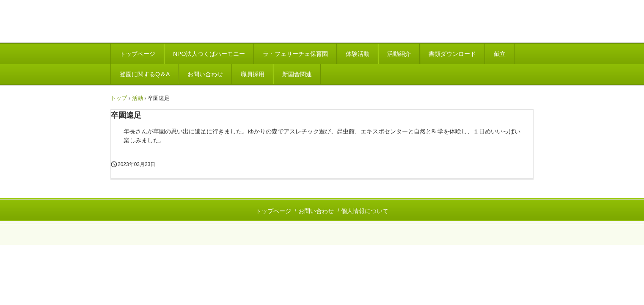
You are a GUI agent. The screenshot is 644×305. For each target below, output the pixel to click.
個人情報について (365, 211)
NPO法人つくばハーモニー (209, 54)
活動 (138, 98)
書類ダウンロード (452, 54)
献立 (500, 54)
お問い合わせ (205, 74)
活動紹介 (399, 54)
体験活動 (358, 54)
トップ (119, 98)
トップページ (138, 54)
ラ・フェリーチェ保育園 (295, 54)
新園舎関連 (297, 74)
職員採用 (253, 74)
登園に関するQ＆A (145, 74)
